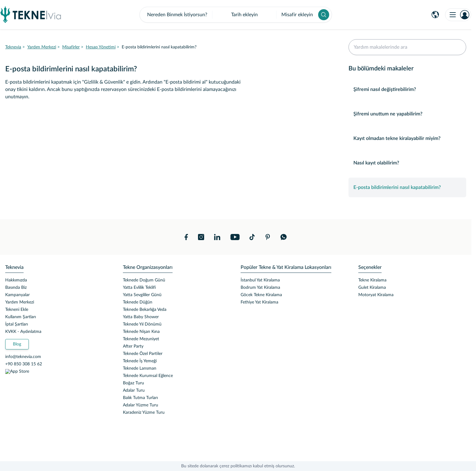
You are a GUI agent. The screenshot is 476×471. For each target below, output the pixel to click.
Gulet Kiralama (372, 288)
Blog (17, 344)
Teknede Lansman (140, 368)
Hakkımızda (16, 280)
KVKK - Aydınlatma (23, 332)
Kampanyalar (17, 295)
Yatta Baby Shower (141, 317)
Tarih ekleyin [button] (244, 15)
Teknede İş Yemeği (140, 361)
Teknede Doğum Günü (144, 280)
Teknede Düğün (138, 302)
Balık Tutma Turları (140, 398)
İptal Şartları (17, 324)
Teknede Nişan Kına (141, 332)
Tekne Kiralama (372, 280)
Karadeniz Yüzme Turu (144, 413)
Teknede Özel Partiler (143, 354)
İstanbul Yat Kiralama (260, 280)
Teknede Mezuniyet (141, 339)
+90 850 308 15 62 (24, 364)
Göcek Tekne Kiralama (261, 295)
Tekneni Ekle (17, 310)
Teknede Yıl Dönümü (142, 324)
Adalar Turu (134, 390)
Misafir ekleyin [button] (297, 15)
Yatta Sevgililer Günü (142, 295)
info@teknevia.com (23, 357)
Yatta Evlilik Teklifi (139, 288)
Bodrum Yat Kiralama (260, 288)
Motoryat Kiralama (376, 295)
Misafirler (71, 47)
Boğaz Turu (133, 383)
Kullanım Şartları (21, 317)
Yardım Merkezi (42, 47)
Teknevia (13, 47)
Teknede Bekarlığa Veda (145, 310)
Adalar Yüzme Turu (141, 405)
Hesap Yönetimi (101, 47)
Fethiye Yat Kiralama (259, 302)
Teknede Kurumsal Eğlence (148, 376)
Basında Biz (16, 288)
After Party (133, 346)
